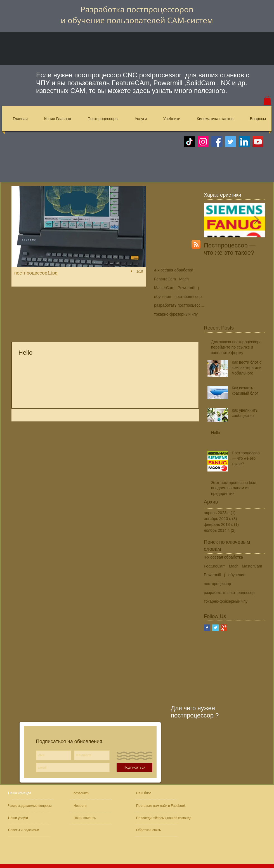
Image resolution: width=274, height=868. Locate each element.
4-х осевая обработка (174, 270)
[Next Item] (256, 220)
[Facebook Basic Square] (207, 628)
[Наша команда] (29, 793)
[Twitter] (231, 142)
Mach (184, 279)
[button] (267, 100)
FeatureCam (165, 279)
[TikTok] (189, 142)
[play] (132, 271)
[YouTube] (258, 142)
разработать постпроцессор (179, 305)
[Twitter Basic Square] (215, 628)
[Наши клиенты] (89, 818)
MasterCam (164, 288)
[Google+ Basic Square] (224, 628)
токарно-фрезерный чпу (176, 314)
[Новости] (89, 806)
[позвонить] (93, 793)
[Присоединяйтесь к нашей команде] (166, 818)
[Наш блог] (149, 793)
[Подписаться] (134, 767)
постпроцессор (188, 297)
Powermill (186, 288)
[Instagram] (203, 142)
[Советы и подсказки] (24, 830)
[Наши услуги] (23, 818)
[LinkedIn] (244, 142)
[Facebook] (217, 142)
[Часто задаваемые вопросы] (31, 806)
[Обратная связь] (153, 830)
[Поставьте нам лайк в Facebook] (162, 806)
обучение (163, 297)
